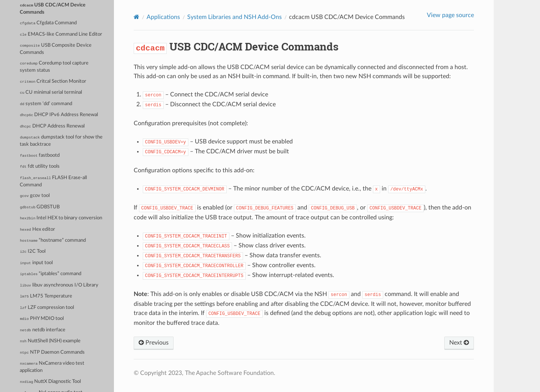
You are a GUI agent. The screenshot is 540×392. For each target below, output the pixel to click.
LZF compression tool (47, 308)
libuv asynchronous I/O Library (59, 285)
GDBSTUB (40, 207)
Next (459, 343)
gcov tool (35, 196)
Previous (154, 343)
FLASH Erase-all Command (53, 181)
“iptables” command (51, 274)
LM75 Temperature (46, 296)
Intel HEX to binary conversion (61, 218)
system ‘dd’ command (46, 104)
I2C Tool (33, 251)
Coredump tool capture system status (54, 67)
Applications (163, 17)
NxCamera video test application (52, 367)
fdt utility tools (40, 166)
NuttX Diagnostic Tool (50, 382)
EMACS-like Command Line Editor (61, 34)
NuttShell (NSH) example (50, 341)
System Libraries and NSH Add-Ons (234, 17)
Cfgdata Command (48, 23)
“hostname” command (53, 240)
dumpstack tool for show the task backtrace (61, 141)
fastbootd (40, 155)
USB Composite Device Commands (56, 49)
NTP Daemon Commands (52, 352)
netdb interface (42, 330)
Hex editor (37, 229)
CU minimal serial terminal (51, 92)
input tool (36, 263)
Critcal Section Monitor (53, 81)
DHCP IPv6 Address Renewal (59, 115)
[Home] (137, 17)
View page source (450, 15)
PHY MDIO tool (42, 319)
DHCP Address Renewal (52, 126)
